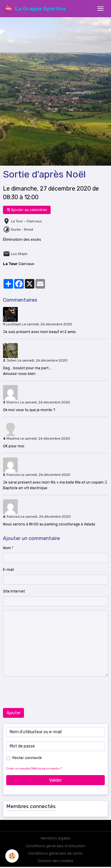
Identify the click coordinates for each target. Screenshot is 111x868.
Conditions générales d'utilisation (55, 846)
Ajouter (14, 713)
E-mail (8, 570)
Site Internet (14, 591)
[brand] (35, 9)
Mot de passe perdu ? (47, 768)
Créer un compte (18, 768)
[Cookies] (12, 856)
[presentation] (48, 692)
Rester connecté (27, 758)
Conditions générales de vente (55, 853)
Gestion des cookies (55, 861)
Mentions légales (56, 838)
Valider (55, 780)
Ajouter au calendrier (27, 210)
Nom (7, 548)
